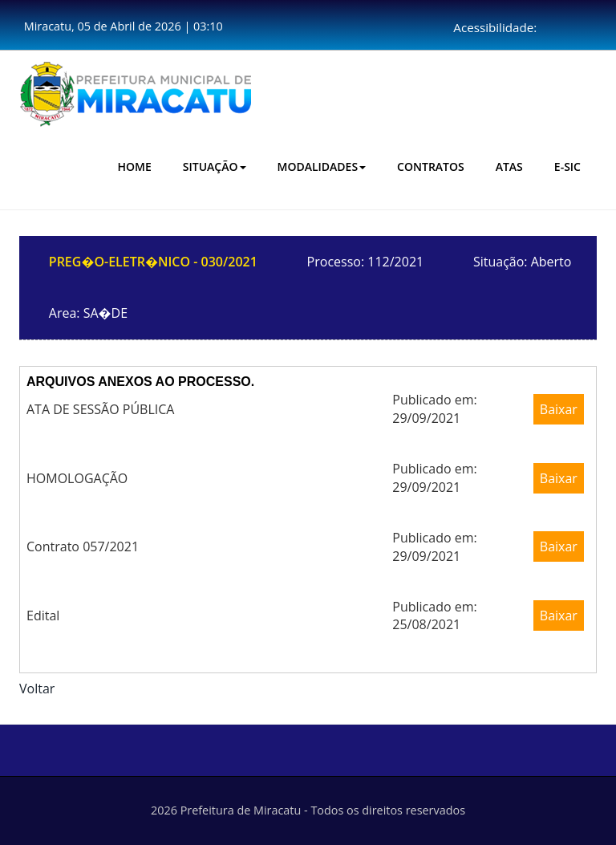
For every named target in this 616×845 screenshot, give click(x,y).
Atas (509, 167)
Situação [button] (215, 167)
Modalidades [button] (322, 167)
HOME (135, 167)
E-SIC (567, 167)
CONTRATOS (431, 167)
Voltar (37, 689)
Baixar (559, 409)
